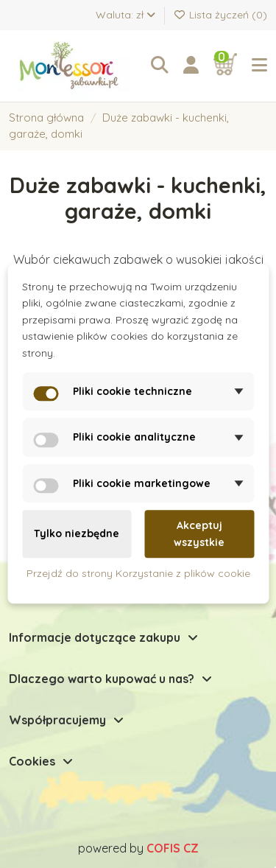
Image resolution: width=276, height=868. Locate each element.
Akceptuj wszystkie (199, 533)
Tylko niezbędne (77, 534)
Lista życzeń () (221, 15)
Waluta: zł (125, 15)
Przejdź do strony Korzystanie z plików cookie (138, 573)
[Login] (191, 66)
